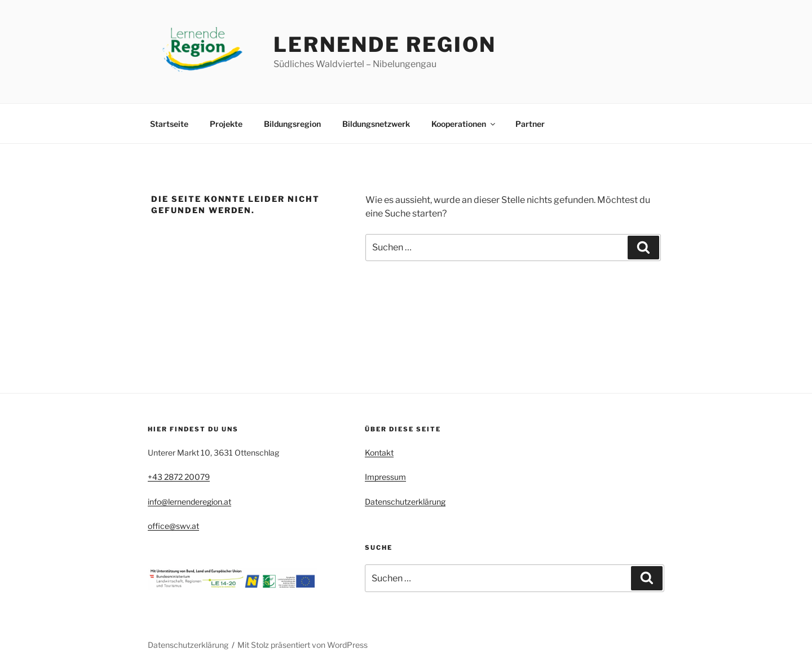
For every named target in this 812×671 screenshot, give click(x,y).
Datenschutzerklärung (405, 502)
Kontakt (379, 453)
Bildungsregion (292, 124)
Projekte (226, 124)
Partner (530, 124)
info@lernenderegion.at (189, 502)
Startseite (169, 124)
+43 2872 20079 (179, 477)
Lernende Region (385, 45)
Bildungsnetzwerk (376, 124)
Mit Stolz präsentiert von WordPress (303, 645)
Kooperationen (464, 124)
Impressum (385, 477)
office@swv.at (173, 526)
